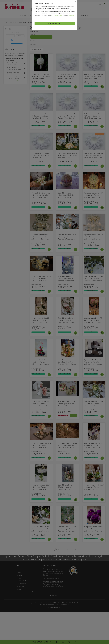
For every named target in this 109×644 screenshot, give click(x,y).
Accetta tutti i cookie (55, 23)
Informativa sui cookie (57, 15)
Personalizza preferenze (54, 27)
